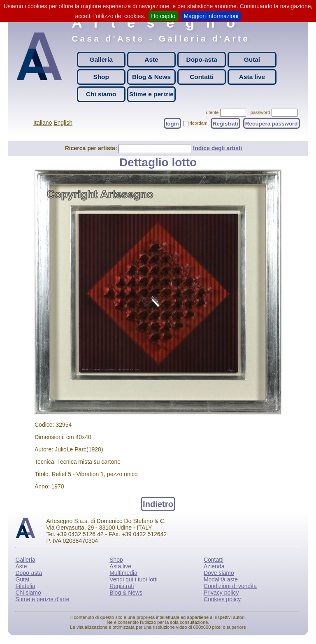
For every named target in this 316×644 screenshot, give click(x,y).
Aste (151, 59)
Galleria (101, 59)
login (172, 123)
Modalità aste (221, 579)
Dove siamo (219, 573)
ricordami (199, 123)
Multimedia (123, 573)
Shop (101, 77)
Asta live (252, 77)
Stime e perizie (151, 94)
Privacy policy (221, 593)
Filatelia (25, 586)
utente (212, 112)
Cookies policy (222, 599)
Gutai (252, 59)
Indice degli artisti (217, 148)
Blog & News (151, 77)
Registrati (225, 123)
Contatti (202, 77)
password (260, 112)
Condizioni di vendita (230, 586)
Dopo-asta (202, 59)
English (63, 123)
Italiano (43, 123)
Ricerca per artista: (92, 148)
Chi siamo (101, 94)
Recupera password (272, 123)
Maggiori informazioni (211, 16)
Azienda (214, 566)
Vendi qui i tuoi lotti (134, 579)
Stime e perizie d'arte (42, 599)
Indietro (158, 504)
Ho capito (163, 16)
